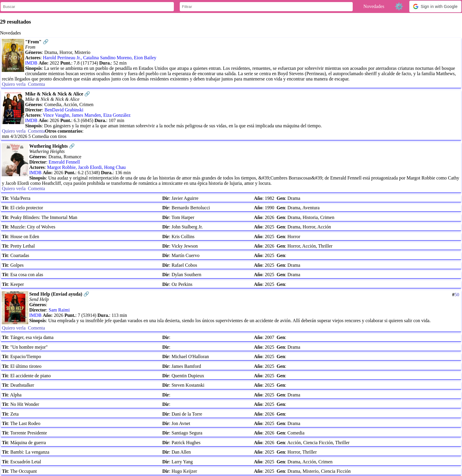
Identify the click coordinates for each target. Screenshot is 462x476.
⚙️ (399, 6)
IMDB (31, 63)
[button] (435, 6)
